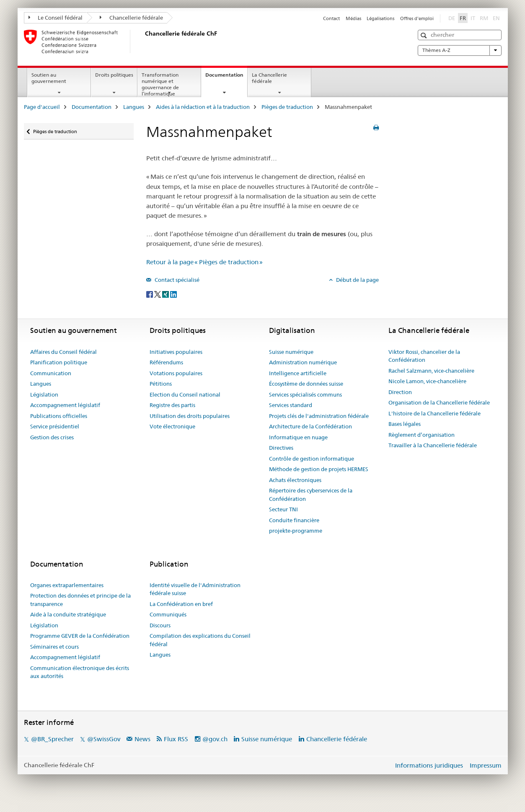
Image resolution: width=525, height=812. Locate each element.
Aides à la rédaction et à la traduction (203, 107)
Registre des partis (172, 405)
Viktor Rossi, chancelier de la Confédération (424, 356)
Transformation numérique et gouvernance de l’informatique (160, 84)
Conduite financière (294, 520)
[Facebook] (150, 294)
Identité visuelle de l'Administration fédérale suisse (195, 589)
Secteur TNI (283, 509)
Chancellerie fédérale (131, 18)
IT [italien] (474, 18)
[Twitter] (158, 294)
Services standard (291, 405)
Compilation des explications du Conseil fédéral (200, 640)
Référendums (166, 362)
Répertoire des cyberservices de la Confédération (311, 495)
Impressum (486, 765)
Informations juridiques (429, 765)
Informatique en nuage (298, 437)
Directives (281, 448)
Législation (44, 394)
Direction (400, 392)
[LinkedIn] (173, 294)
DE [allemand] (453, 18)
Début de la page (357, 280)
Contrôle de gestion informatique (312, 459)
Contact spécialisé (176, 280)
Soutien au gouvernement (49, 78)
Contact (331, 18)
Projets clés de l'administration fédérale (319, 416)
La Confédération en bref (181, 604)
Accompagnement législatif (65, 405)
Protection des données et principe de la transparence (80, 600)
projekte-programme (296, 531)
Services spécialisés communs (305, 394)
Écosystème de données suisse (306, 384)
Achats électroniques (295, 480)
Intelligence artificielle (298, 373)
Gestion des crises (52, 437)
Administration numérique (303, 362)
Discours (160, 625)
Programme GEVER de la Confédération (80, 636)
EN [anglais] (497, 18)
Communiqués (168, 614)
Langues (134, 107)
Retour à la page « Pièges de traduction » (204, 262)
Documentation (226, 77)
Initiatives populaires (176, 352)
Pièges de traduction (287, 107)
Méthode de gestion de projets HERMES (319, 469)
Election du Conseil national (185, 394)
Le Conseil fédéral (56, 18)
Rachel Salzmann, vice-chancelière (431, 371)
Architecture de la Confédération (310, 426)
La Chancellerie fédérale (269, 78)
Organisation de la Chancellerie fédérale (439, 402)
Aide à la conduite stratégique (68, 614)
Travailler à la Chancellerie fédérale (433, 445)
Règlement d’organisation (422, 435)
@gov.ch (215, 739)
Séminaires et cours (54, 647)
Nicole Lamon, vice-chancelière (427, 381)
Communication (51, 373)
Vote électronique (172, 426)
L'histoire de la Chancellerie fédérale (434, 413)
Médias (353, 18)
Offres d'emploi (417, 18)
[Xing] (166, 294)
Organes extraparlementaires (67, 585)
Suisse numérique (291, 352)
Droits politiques (114, 75)
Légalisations (380, 18)
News (142, 739)
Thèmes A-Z (460, 50)
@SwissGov (104, 739)
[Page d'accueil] (143, 41)
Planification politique (59, 362)
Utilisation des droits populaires (190, 416)
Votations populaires (176, 373)
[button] (425, 35)
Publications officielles (59, 416)
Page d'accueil (42, 107)
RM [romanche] (485, 18)
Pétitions (161, 384)
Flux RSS (176, 739)
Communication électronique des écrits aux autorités (80, 672)
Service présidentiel (55, 426)
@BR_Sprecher (52, 739)
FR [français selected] (463, 18)
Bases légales (405, 424)
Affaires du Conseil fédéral (63, 352)
